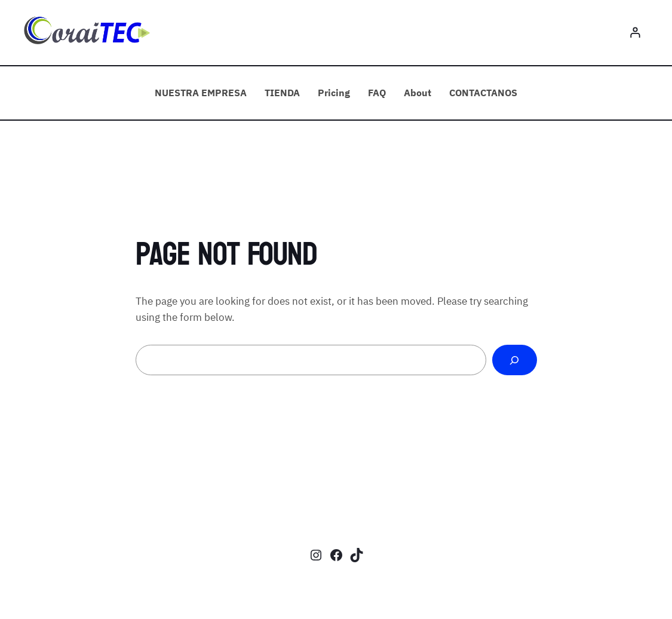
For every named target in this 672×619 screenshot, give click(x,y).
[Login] (635, 33)
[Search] (514, 360)
